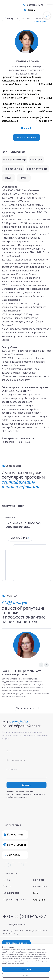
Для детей (14, 855)
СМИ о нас (39, 900)
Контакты (38, 880)
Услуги (7, 886)
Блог (36, 893)
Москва (31, 10)
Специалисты (11, 893)
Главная (26, 18)
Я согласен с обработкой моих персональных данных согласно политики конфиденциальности (26, 794)
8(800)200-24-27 (35, 5)
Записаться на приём (16, 943)
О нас (7, 880)
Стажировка (40, 886)
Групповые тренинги (15, 899)
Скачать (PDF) (19, 538)
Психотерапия (16, 845)
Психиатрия (15, 835)
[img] (50, 5)
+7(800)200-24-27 (25, 916)
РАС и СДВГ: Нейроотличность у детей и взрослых (22, 672)
